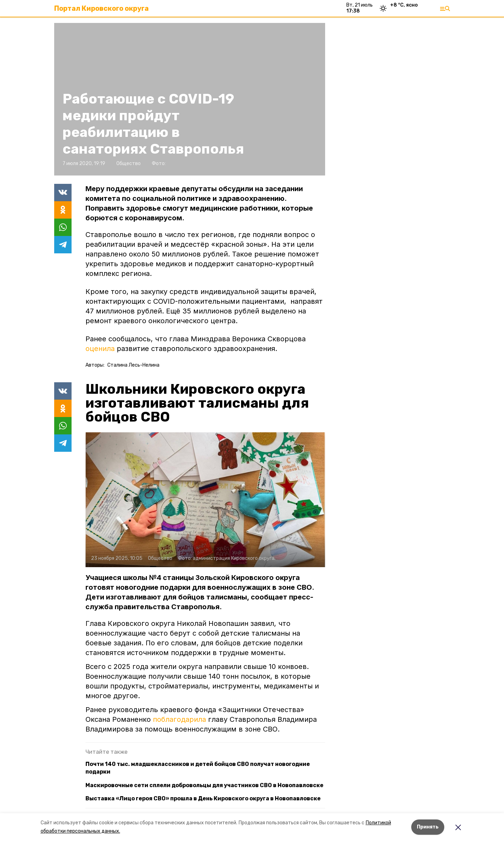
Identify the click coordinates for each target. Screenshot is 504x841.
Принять (428, 827)
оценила (100, 349)
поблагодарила (180, 719)
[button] (205, 500)
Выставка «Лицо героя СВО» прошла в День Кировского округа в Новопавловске (203, 798)
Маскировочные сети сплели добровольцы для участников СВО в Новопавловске (204, 785)
